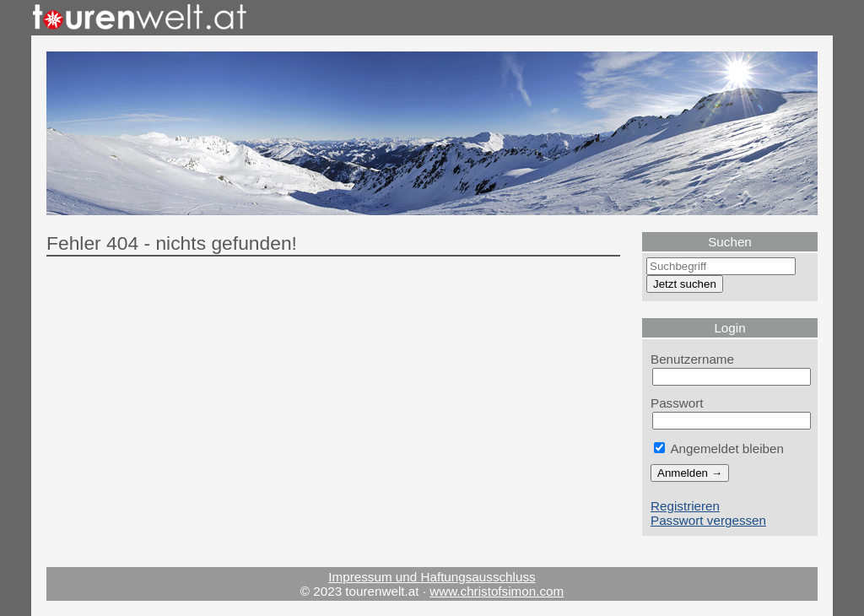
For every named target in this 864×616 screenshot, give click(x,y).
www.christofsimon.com (497, 591)
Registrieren (685, 506)
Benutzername (692, 359)
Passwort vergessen (708, 520)
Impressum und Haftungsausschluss (432, 577)
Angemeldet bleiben (719, 448)
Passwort (677, 403)
